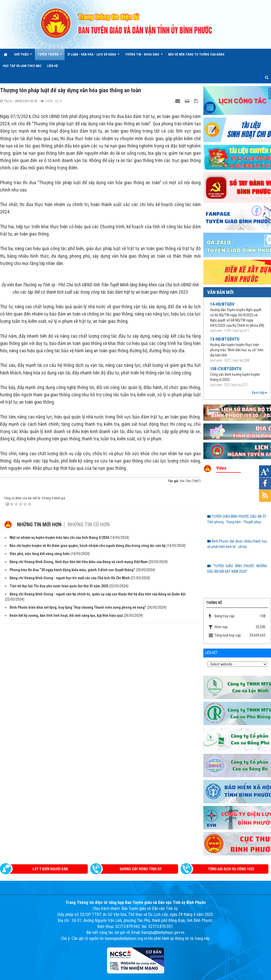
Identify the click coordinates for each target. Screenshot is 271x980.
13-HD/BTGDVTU (225, 339)
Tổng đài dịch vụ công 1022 (231, 869)
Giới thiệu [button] (23, 56)
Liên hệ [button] (52, 66)
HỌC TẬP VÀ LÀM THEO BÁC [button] (22, 66)
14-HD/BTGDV (222, 304)
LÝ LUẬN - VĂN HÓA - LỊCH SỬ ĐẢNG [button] (93, 56)
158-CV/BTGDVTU (226, 369)
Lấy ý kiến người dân (50, 869)
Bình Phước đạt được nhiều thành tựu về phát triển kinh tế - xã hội (237, 544)
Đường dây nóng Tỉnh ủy (141, 869)
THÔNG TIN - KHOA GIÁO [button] (144, 56)
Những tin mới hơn (39, 627)
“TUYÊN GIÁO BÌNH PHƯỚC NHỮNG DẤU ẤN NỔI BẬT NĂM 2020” (237, 569)
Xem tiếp (259, 393)
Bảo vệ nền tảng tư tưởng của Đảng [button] (196, 54)
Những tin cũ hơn (89, 627)
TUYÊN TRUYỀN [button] (50, 56)
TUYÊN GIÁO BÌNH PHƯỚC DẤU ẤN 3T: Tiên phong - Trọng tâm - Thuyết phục (237, 519)
